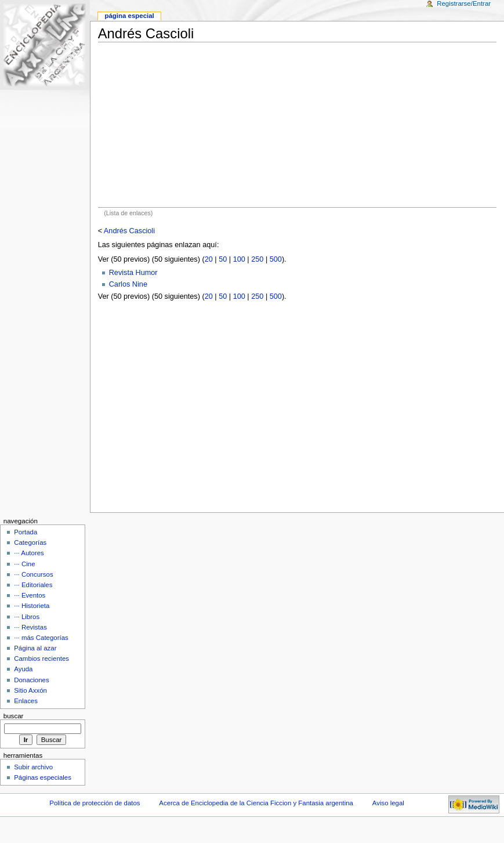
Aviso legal (388, 803)
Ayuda (23, 669)
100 (239, 259)
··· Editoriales (33, 585)
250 (257, 259)
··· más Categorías (41, 638)
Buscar (14, 716)
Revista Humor (133, 273)
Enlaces (26, 701)
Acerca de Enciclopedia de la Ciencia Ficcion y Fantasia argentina (256, 803)
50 (223, 259)
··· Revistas (30, 627)
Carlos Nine (128, 284)
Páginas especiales (43, 777)
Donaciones (32, 680)
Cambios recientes (41, 659)
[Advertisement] (297, 125)
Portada (26, 532)
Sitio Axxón (30, 690)
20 (209, 259)
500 (276, 259)
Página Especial (129, 16)
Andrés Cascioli (129, 231)
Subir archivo (33, 767)
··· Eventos (30, 595)
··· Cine (24, 564)
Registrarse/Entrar (464, 3)
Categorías (30, 542)
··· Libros (27, 617)
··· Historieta (32, 606)
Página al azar (35, 648)
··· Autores (29, 553)
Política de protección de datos (95, 803)
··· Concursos (33, 574)
